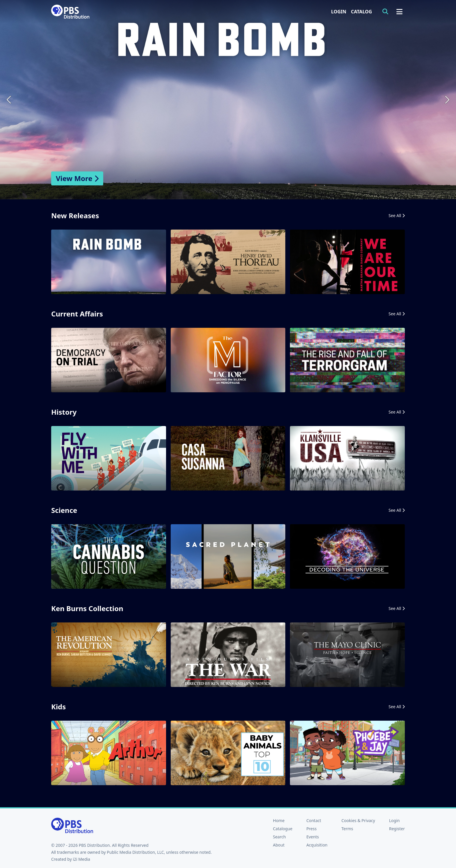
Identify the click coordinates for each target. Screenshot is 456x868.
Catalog (361, 12)
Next (447, 100)
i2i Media (81, 859)
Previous (9, 100)
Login (339, 12)
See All (397, 215)
